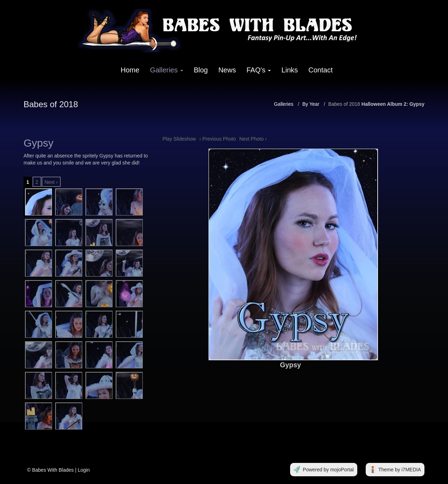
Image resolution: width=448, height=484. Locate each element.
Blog (201, 70)
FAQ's (259, 70)
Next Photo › (253, 139)
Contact (321, 70)
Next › (51, 182)
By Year (311, 104)
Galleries (166, 70)
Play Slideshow (179, 139)
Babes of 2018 (344, 104)
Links (290, 70)
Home (130, 70)
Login (84, 470)
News (227, 70)
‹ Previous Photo (218, 139)
